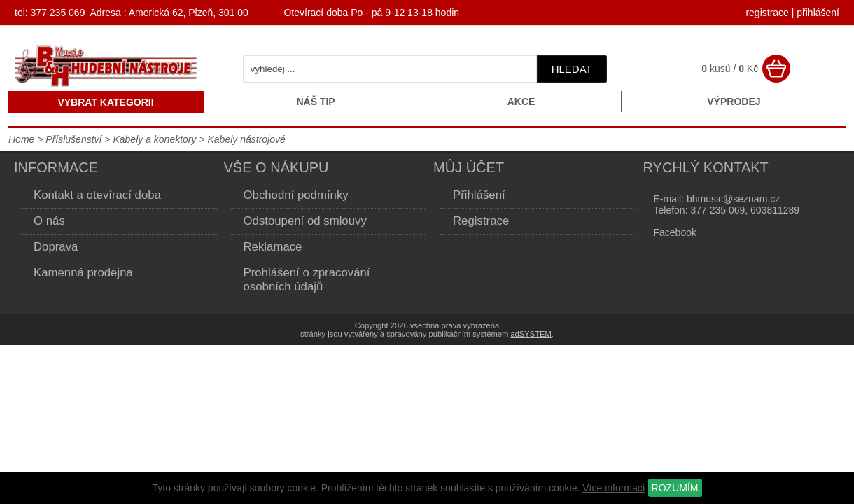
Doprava (56, 247)
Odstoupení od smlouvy (305, 221)
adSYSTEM (531, 334)
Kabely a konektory (154, 139)
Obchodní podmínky (296, 195)
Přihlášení (479, 195)
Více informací (614, 488)
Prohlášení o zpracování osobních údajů (307, 280)
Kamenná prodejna (83, 273)
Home (21, 139)
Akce (521, 101)
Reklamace (273, 247)
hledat (572, 69)
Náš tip (315, 101)
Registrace (481, 221)
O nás (49, 221)
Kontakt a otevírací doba (97, 195)
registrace (767, 13)
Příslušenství (75, 139)
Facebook (675, 232)
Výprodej (734, 101)
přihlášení (818, 13)
